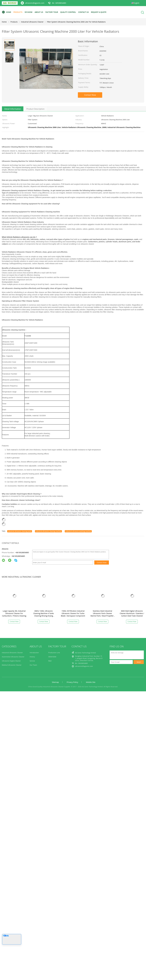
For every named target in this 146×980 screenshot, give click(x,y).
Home (6, 12)
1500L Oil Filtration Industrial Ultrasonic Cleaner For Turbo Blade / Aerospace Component (73, 613)
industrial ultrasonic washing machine (78, 531)
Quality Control (68, 12)
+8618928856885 (22, 552)
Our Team (33, 665)
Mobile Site (91, 682)
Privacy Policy (72, 682)
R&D (50, 661)
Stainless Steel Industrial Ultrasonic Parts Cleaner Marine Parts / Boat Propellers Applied (102, 615)
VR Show (28, 12)
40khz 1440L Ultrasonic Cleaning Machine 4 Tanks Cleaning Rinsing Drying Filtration (44, 615)
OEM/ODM (52, 657)
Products (18, 12)
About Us (39, 12)
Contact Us (84, 12)
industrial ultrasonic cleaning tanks (20, 531)
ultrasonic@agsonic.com (35, 3)
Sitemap (55, 682)
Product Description (35, 109)
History (32, 657)
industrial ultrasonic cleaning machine (48, 531)
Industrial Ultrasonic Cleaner (12, 653)
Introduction (34, 653)
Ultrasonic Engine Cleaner (11, 661)
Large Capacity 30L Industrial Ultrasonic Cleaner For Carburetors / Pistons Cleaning (14, 613)
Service (32, 661)
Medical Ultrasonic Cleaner (12, 665)
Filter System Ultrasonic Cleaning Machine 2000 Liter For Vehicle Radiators (76, 22)
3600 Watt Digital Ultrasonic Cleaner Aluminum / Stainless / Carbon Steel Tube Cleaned (132, 613)
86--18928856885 (59, 3)
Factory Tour (52, 12)
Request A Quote (99, 12)
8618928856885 (19, 556)
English (137, 3)
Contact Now (90, 95)
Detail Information (13, 109)
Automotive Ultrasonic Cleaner (13, 657)
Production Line (54, 653)
